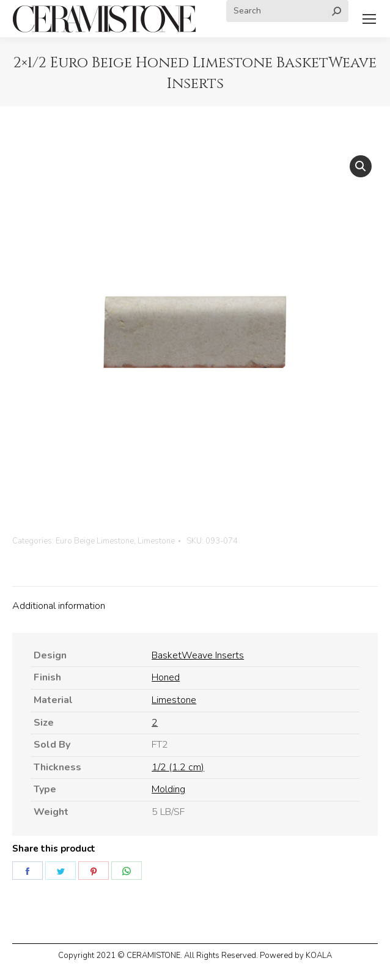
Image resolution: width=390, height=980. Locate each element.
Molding (168, 789)
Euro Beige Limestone (95, 541)
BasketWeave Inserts (198, 655)
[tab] (195, 600)
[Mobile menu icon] (369, 19)
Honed (166, 677)
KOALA (319, 956)
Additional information (59, 606)
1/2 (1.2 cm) (178, 767)
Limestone (156, 541)
